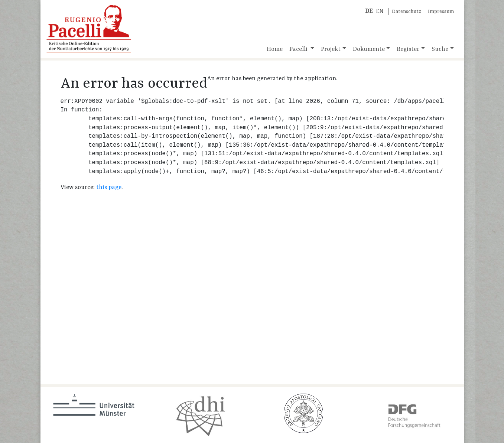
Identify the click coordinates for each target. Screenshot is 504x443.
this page (109, 188)
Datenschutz (407, 12)
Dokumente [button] (369, 49)
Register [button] (408, 49)
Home (275, 49)
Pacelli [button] (299, 49)
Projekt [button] (331, 49)
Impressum (441, 12)
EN (380, 12)
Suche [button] (440, 49)
